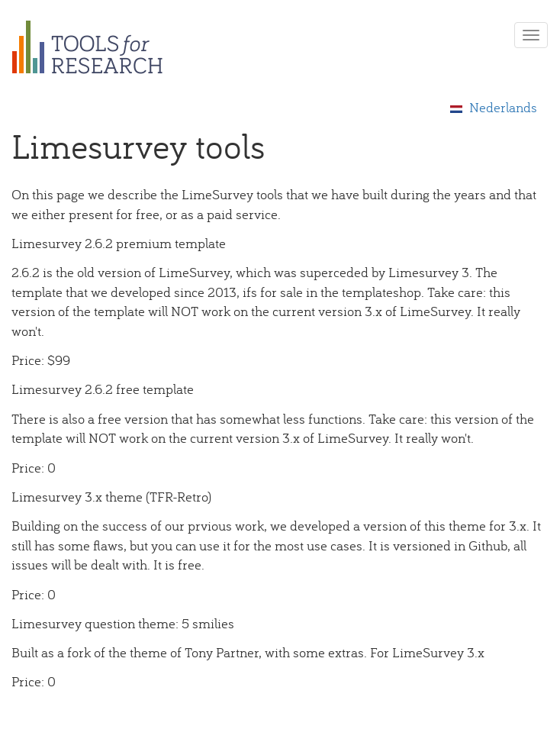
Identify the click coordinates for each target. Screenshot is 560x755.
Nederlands (494, 107)
